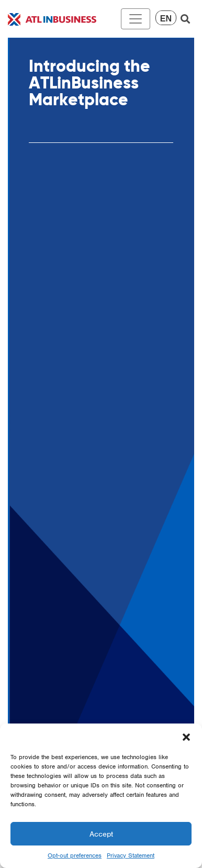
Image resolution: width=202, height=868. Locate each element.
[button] (186, 737)
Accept (101, 834)
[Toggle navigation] (136, 19)
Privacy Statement (131, 855)
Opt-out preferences (75, 855)
